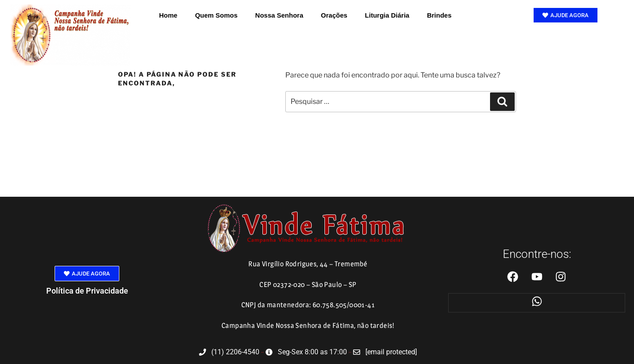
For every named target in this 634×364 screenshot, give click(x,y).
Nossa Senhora (279, 15)
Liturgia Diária (387, 15)
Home (168, 15)
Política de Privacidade (87, 291)
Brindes (439, 15)
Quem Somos (216, 15)
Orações (334, 15)
